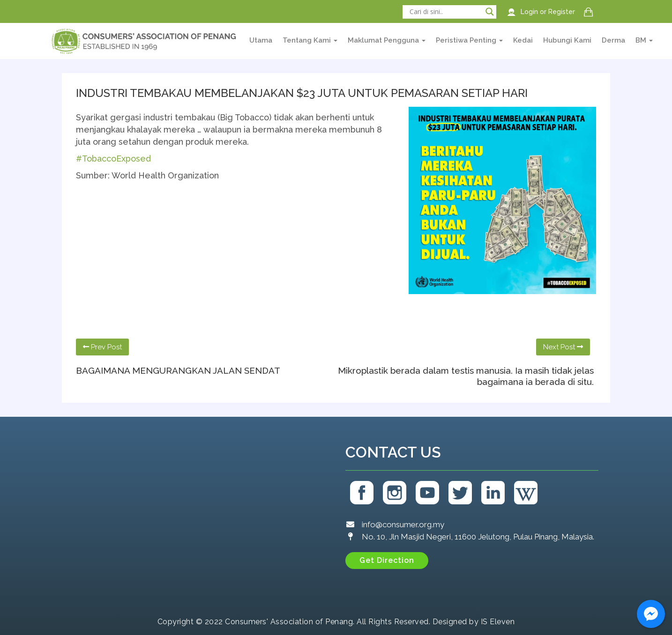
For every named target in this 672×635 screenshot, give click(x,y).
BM (644, 40)
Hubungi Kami (567, 40)
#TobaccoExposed (113, 159)
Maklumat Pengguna (387, 40)
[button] (387, 561)
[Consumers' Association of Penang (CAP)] (198, 515)
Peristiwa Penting (469, 40)
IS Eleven (498, 622)
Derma (613, 40)
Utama (261, 40)
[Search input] (445, 12)
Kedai (523, 40)
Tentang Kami (310, 40)
